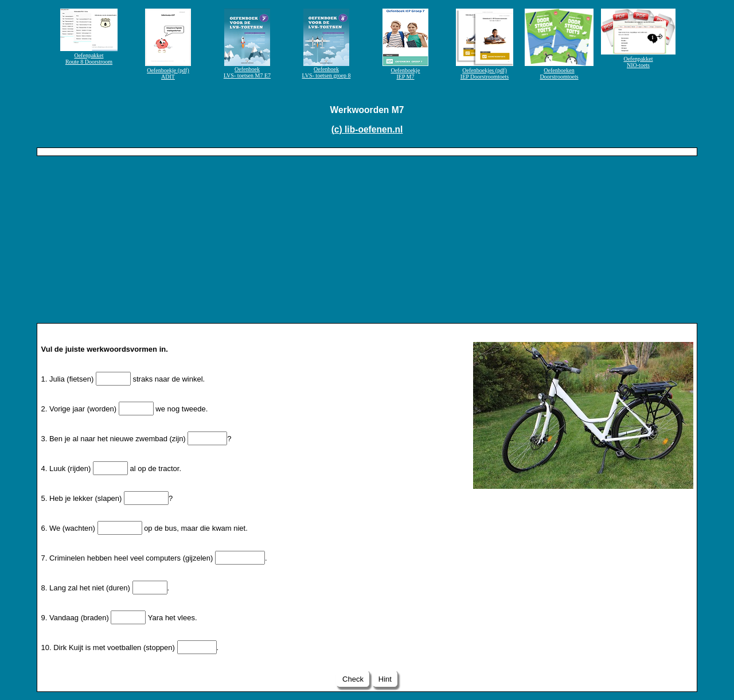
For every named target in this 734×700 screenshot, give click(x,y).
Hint (385, 679)
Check (353, 679)
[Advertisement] (367, 242)
